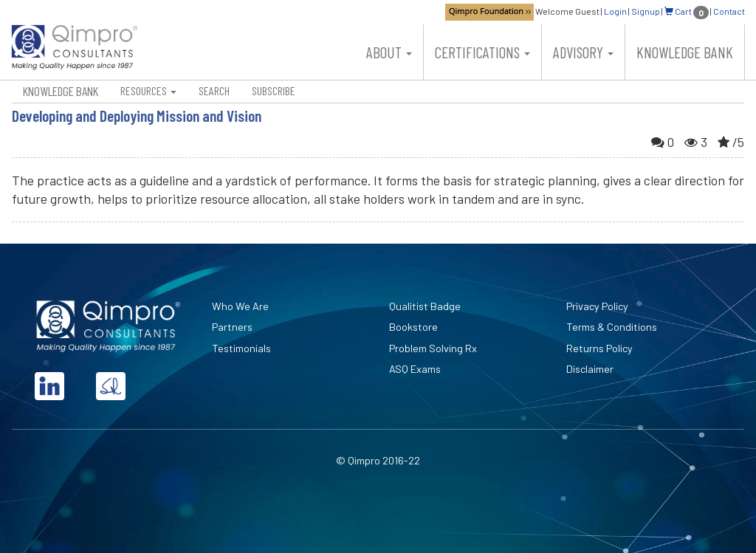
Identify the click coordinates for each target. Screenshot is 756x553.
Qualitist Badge (425, 306)
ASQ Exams (415, 369)
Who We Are (240, 306)
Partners (232, 327)
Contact (729, 11)
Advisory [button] (583, 52)
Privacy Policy (597, 306)
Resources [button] (148, 90)
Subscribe (274, 90)
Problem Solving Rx (433, 348)
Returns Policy (599, 348)
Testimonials (241, 348)
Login (615, 11)
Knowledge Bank (685, 52)
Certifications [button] (482, 52)
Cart (687, 11)
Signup (646, 11)
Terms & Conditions (612, 327)
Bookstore (413, 327)
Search (214, 90)
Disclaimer (590, 369)
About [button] (389, 52)
